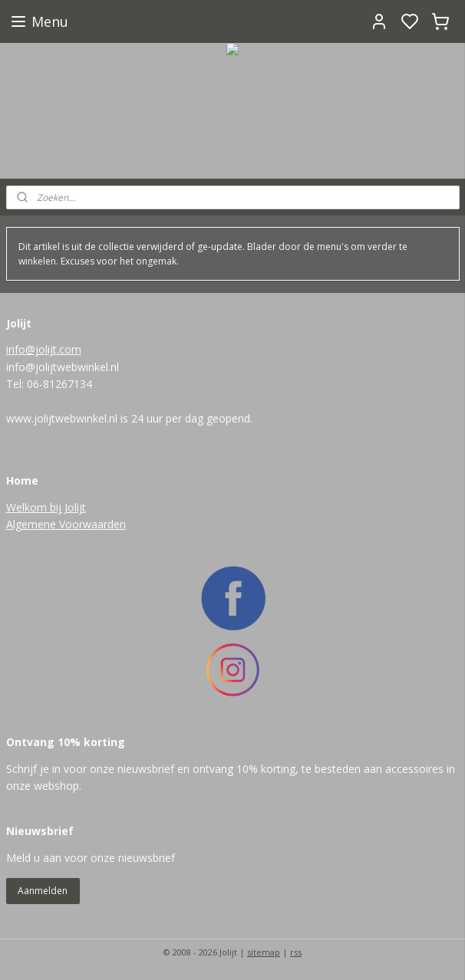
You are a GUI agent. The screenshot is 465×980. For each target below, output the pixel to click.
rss (296, 952)
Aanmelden (43, 891)
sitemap (264, 952)
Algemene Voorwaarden (66, 524)
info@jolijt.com (44, 349)
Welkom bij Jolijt (46, 507)
